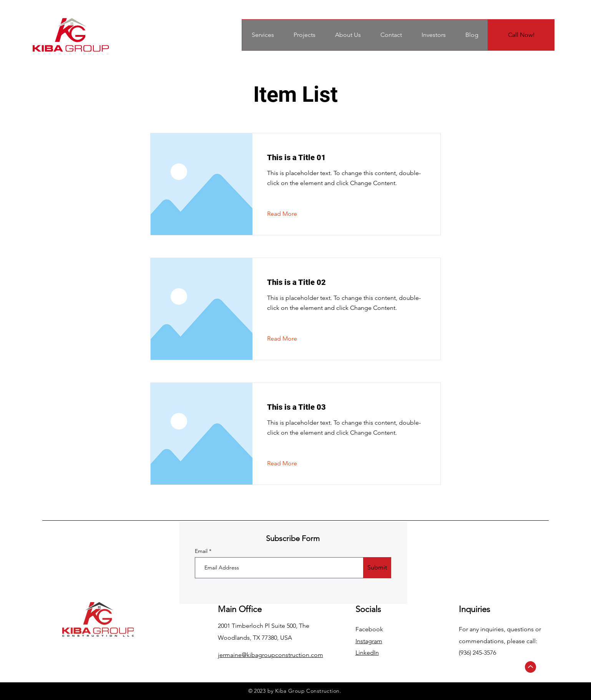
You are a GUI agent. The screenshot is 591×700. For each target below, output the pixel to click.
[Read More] (288, 214)
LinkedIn (367, 653)
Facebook (369, 629)
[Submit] (377, 568)
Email (202, 551)
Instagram (369, 641)
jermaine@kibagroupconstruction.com (271, 655)
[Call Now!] (521, 35)
